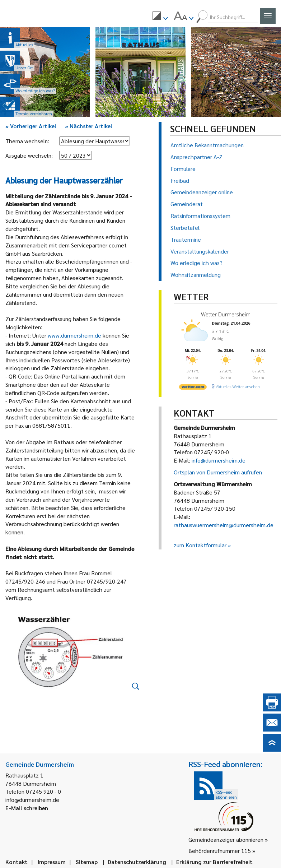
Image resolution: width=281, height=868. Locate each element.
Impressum (52, 862)
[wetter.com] (192, 386)
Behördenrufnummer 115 (220, 851)
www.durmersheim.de (74, 335)
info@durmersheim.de (219, 460)
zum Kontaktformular (200, 545)
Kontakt (17, 862)
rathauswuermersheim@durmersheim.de (224, 525)
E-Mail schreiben (27, 808)
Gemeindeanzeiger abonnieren (226, 839)
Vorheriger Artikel (31, 126)
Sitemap (87, 862)
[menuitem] (160, 17)
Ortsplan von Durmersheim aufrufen (218, 472)
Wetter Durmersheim (224, 314)
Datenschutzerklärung (137, 862)
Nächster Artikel (89, 126)
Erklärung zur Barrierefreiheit (214, 862)
